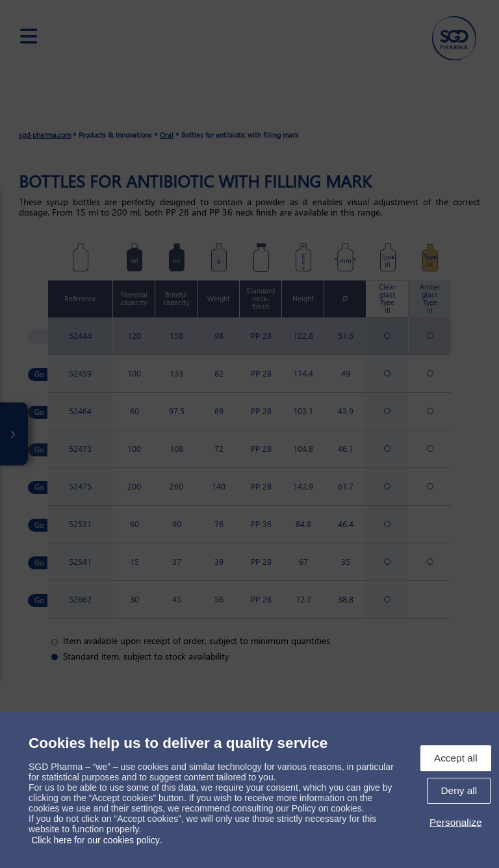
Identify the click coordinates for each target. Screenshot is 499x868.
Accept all (456, 758)
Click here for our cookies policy (96, 840)
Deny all (459, 790)
